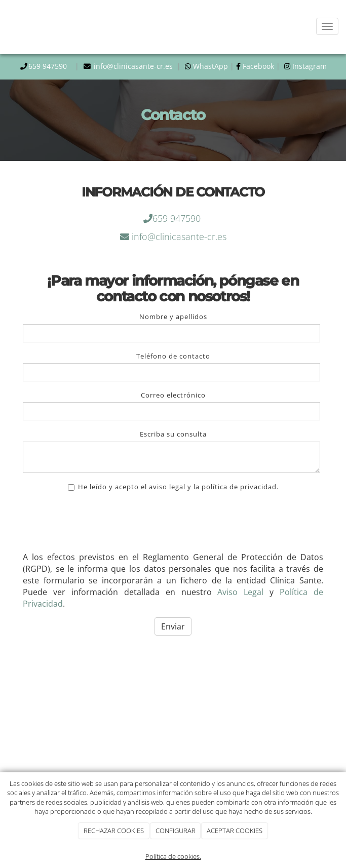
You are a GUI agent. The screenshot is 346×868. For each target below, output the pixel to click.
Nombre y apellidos (173, 317)
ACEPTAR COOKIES (235, 831)
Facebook (258, 66)
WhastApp (209, 66)
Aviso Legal (240, 592)
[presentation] (100, 524)
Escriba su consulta (173, 434)
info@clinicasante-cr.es (134, 66)
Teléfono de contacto (173, 356)
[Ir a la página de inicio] (2, 27)
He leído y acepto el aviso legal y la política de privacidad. (173, 487)
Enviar (173, 626)
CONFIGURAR (176, 831)
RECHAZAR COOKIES (114, 831)
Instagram (309, 66)
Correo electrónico (173, 395)
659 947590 (50, 66)
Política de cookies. (173, 856)
